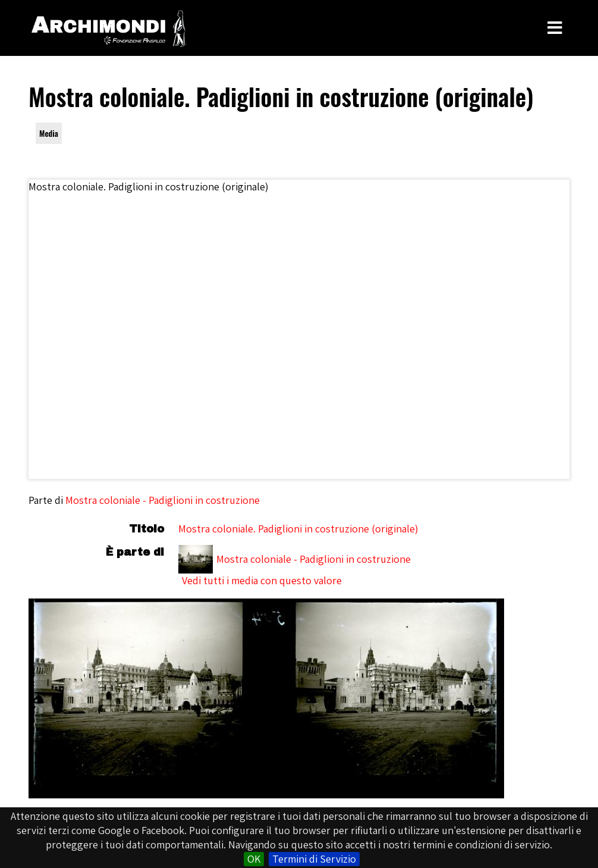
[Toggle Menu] (555, 28)
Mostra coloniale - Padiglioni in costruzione (163, 500)
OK (254, 859)
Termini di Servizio (314, 859)
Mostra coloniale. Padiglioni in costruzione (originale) (298, 529)
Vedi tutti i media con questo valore (262, 580)
